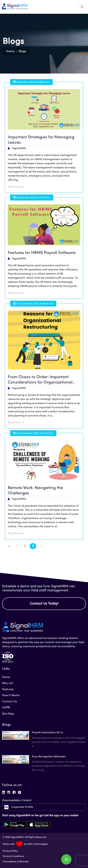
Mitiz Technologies (38, 844)
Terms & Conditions (13, 856)
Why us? (7, 683)
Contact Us (9, 702)
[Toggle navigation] (82, 7)
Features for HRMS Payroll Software (42, 253)
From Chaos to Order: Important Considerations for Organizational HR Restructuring (40, 382)
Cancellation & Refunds (16, 862)
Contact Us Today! (44, 604)
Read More (16, 187)
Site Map (8, 714)
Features (8, 689)
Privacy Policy (10, 851)
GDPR (6, 708)
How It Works (11, 695)
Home (10, 51)
